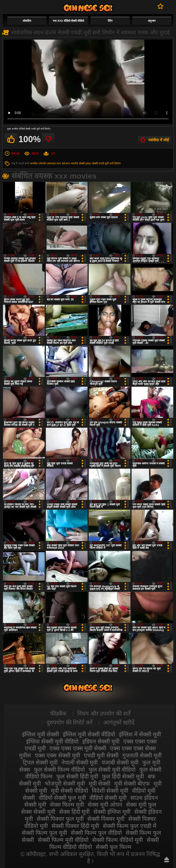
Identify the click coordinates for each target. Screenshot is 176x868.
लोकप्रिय (27, 21)
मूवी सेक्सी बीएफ (132, 784)
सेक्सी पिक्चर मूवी (106, 819)
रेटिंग (110, 21)
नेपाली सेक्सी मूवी (80, 762)
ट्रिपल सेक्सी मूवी (40, 762)
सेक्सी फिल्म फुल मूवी (44, 833)
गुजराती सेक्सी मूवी (142, 755)
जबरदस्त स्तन (54, 163)
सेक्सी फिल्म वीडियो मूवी (117, 840)
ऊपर (167, 860)
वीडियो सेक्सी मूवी (108, 798)
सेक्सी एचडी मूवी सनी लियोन (106, 163)
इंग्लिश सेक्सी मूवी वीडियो (52, 741)
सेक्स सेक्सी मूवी (38, 812)
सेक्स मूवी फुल (141, 805)
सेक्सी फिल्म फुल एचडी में (130, 826)
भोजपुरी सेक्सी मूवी (65, 784)
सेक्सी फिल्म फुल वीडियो (96, 833)
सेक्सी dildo (85, 163)
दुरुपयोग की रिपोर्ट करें (70, 722)
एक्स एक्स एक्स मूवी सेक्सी (78, 748)
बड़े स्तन (66, 163)
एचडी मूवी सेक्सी (101, 755)
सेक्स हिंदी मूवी (74, 812)
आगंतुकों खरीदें (119, 722)
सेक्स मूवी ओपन (105, 805)
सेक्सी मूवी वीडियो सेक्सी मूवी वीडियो (88, 8)
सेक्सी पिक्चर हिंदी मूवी (75, 826)
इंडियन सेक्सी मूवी (101, 741)
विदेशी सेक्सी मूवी (110, 791)
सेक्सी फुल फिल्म (114, 847)
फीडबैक (58, 713)
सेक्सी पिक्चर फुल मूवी (60, 819)
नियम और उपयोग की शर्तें (104, 713)
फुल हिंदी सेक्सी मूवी (123, 776)
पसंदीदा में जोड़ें (159, 140)
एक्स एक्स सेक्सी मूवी (57, 755)
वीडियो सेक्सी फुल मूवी (62, 798)
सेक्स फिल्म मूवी (67, 805)
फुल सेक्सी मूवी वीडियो (112, 770)
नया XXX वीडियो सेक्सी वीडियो (68, 21)
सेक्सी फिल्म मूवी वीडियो (63, 840)
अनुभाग (152, 21)
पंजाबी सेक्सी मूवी (120, 762)
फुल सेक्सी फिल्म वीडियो (59, 770)
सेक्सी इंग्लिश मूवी (112, 812)
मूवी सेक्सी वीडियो (69, 791)
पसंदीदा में (161, 6)
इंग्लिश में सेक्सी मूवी (140, 734)
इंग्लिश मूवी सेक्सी (40, 734)
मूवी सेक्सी (100, 784)
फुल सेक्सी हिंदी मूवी (77, 776)
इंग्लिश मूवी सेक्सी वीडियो (89, 734)
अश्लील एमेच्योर (38, 163)
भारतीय (74, 163)
